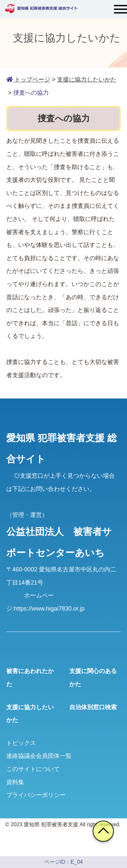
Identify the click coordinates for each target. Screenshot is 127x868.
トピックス (21, 743)
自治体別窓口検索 (93, 707)
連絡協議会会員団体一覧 (39, 756)
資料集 (15, 782)
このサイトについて (33, 769)
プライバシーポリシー (36, 795)
